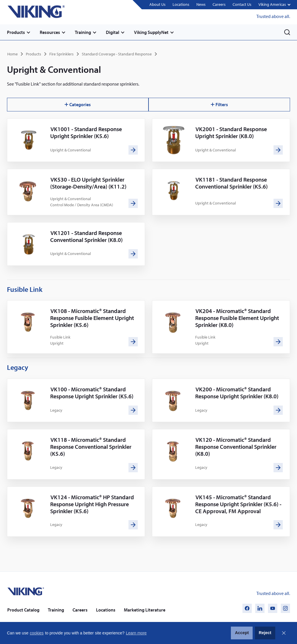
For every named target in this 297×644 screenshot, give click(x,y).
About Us (157, 4)
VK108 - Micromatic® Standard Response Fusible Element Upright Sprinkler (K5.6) (92, 318)
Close (284, 633)
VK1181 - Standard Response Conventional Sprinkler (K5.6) (231, 183)
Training (83, 32)
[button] (274, 5)
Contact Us (242, 4)
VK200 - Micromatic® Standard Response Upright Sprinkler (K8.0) (237, 393)
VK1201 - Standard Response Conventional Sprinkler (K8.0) (86, 236)
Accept (242, 633)
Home (12, 54)
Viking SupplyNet (151, 32)
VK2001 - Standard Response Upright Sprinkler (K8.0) (231, 132)
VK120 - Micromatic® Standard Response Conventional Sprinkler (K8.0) (236, 447)
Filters (219, 104)
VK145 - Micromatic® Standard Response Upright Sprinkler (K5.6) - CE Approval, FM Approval (238, 504)
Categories (78, 104)
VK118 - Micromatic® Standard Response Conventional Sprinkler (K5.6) (91, 447)
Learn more (136, 633)
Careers (219, 4)
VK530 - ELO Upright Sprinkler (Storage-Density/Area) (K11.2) (88, 183)
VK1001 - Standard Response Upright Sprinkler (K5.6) (86, 132)
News (201, 4)
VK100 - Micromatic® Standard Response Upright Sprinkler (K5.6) (92, 393)
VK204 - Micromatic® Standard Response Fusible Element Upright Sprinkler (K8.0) (237, 318)
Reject (265, 633)
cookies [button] (37, 633)
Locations (181, 4)
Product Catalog (23, 610)
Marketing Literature (145, 610)
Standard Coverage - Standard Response (117, 54)
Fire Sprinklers (61, 54)
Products (16, 32)
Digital (113, 32)
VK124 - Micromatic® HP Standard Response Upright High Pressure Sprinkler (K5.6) (92, 504)
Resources (50, 32)
